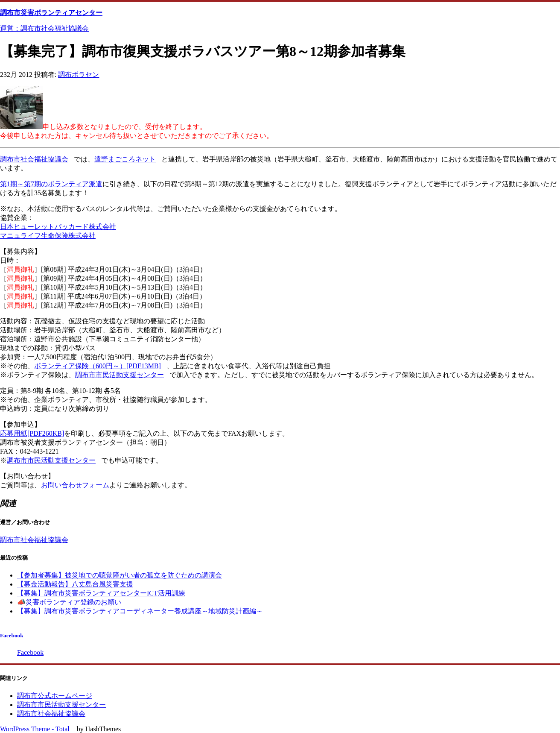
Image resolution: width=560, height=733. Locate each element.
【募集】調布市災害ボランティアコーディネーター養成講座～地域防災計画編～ (140, 611)
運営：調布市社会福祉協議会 (44, 28)
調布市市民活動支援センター (120, 375)
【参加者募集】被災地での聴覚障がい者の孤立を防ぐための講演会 (120, 575)
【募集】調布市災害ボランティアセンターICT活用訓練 (101, 593)
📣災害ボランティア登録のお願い (69, 602)
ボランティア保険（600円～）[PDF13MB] (98, 366)
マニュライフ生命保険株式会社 (48, 236)
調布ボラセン (79, 75)
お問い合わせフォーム (75, 485)
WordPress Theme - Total (35, 729)
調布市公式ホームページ (55, 696)
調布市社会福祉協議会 (34, 159)
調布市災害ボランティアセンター (51, 13)
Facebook (12, 635)
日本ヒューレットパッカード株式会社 (58, 227)
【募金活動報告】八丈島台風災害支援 (75, 584)
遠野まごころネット (125, 159)
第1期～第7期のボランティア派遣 (51, 184)
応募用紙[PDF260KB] (32, 433)
